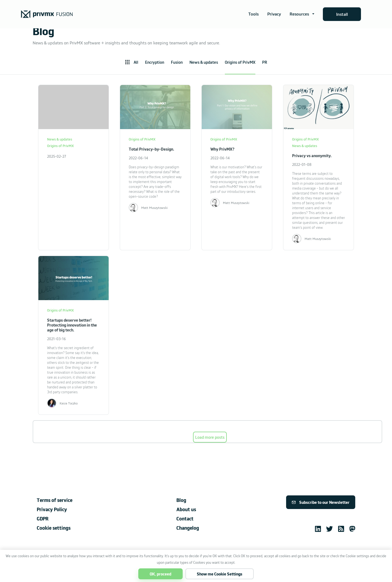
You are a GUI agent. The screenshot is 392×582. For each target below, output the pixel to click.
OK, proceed (160, 574)
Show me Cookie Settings (220, 574)
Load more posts (210, 437)
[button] (302, 14)
